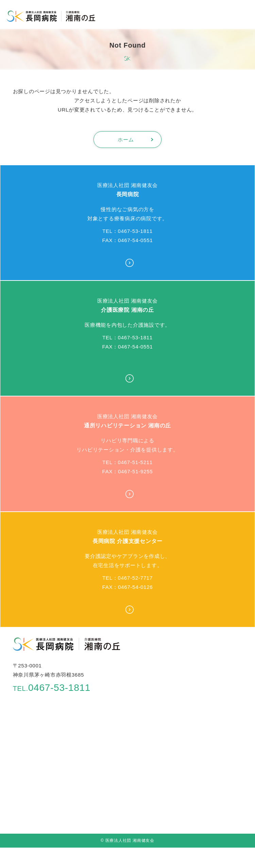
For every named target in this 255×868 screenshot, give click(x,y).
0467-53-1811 (52, 688)
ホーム (126, 140)
